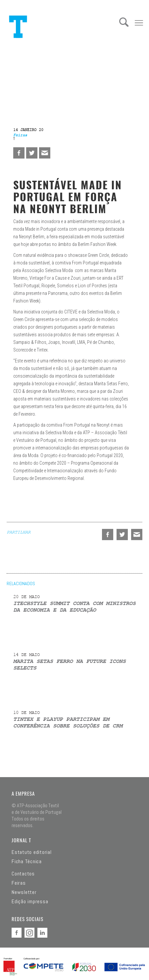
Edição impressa (30, 902)
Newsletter (24, 892)
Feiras (19, 883)
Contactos (23, 874)
